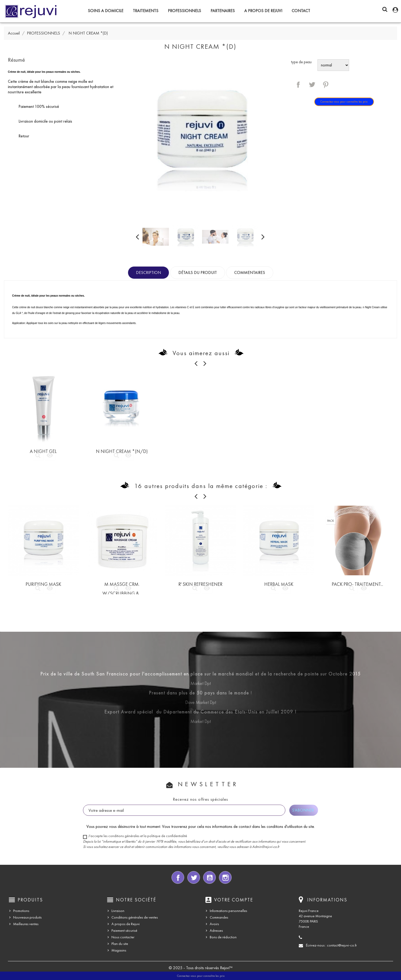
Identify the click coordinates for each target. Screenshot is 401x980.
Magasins (119, 950)
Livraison (118, 911)
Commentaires (250, 272)
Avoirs (214, 924)
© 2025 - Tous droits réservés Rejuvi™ (201, 968)
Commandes (219, 917)
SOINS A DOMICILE (106, 11)
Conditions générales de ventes (135, 917)
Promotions (21, 911)
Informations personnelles (228, 911)
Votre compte (234, 900)
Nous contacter (123, 937)
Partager (298, 85)
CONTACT (301, 11)
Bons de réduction (223, 937)
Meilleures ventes (26, 924)
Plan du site (120, 944)
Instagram (225, 877)
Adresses (216, 931)
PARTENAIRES (223, 11)
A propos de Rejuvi (263, 11)
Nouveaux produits (27, 917)
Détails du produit (198, 272)
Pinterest (326, 85)
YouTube (209, 877)
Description (148, 272)
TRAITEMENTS (146, 11)
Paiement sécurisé (124, 931)
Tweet (312, 85)
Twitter (194, 877)
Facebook (178, 877)
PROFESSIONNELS (184, 11)
